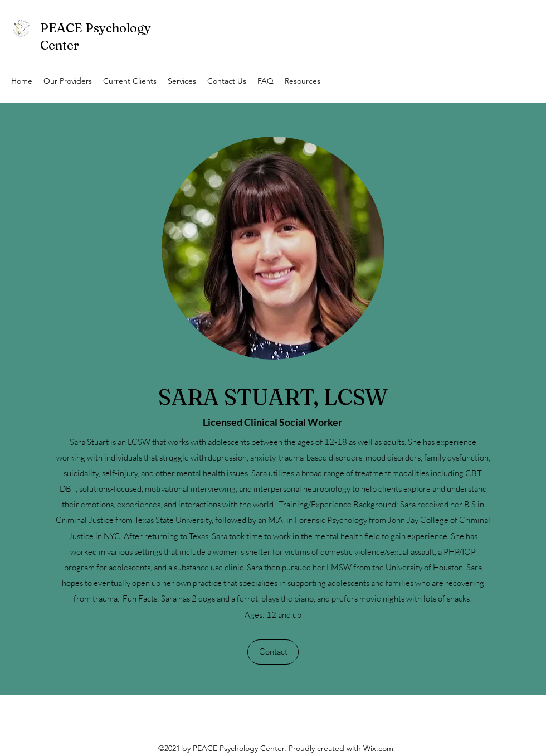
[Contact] (273, 652)
